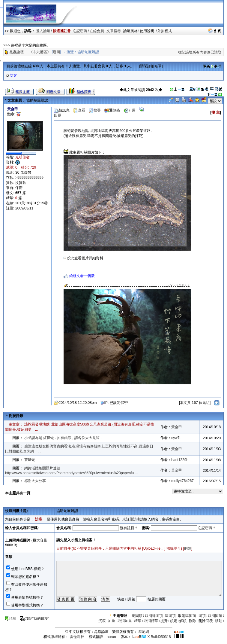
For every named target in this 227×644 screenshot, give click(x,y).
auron (111, 637)
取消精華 (151, 621)
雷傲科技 (77, 637)
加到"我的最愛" (35, 618)
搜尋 (95, 110)
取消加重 (125, 621)
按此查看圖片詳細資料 (83, 258)
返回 (56, 52)
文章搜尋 (114, 31)
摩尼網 (144, 632)
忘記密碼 (80, 31)
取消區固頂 (187, 616)
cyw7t (176, 438)
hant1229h (180, 460)
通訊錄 (112, 110)
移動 (219, 621)
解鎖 (183, 621)
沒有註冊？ (129, 528)
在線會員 (97, 31)
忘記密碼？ (207, 528)
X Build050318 (151, 637)
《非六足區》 (40, 52)
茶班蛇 (30, 460)
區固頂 (170, 616)
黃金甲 (177, 427)
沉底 (102, 621)
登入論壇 (43, 31)
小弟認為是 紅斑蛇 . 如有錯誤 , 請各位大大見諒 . (63, 438)
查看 (79, 110)
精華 (138, 621)
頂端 (10, 618)
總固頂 (137, 616)
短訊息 (62, 110)
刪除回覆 (206, 621)
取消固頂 (215, 616)
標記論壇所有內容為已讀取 (200, 52)
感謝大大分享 (35, 481)
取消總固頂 (154, 616)
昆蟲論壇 (16, 52)
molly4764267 (182, 481)
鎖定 (174, 621)
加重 (112, 621)
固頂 (202, 616)
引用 (130, 110)
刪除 (188, 548)
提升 (164, 621)
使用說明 (147, 31)
